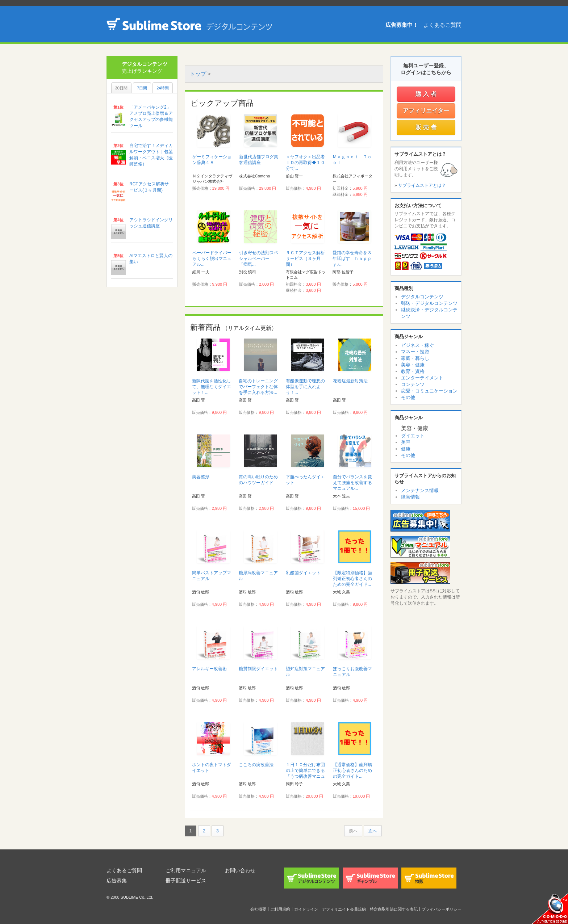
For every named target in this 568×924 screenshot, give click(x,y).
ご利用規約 (280, 909)
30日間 (121, 88)
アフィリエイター (426, 111)
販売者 (427, 127)
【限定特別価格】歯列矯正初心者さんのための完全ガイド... (352, 579)
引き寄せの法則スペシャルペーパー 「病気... (259, 259)
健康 (406, 449)
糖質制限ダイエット (258, 669)
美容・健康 (413, 365)
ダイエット (413, 436)
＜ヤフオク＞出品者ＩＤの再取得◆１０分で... (305, 163)
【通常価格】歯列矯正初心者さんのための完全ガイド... (352, 770)
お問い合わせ (240, 870)
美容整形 (201, 477)
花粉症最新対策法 (350, 381)
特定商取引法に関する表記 (394, 909)
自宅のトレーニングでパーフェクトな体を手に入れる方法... (258, 387)
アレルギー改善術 (209, 669)
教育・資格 (413, 371)
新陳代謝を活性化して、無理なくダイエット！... (212, 387)
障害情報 (410, 497)
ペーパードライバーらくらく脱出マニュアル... (212, 259)
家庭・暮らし (415, 358)
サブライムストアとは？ (422, 185)
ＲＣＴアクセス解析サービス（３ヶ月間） (305, 259)
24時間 (163, 88)
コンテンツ (413, 384)
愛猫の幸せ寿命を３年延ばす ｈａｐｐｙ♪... (352, 259)
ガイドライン (306, 909)
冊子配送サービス (186, 881)
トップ (198, 74)
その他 (408, 397)
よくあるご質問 (442, 25)
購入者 (427, 94)
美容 (406, 442)
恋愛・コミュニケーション (429, 391)
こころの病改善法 (256, 765)
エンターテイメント (422, 378)
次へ (373, 831)
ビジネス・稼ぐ (417, 345)
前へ (353, 831)
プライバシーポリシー (442, 909)
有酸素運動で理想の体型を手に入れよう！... (305, 387)
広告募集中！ (402, 25)
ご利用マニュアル (186, 870)
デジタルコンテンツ (422, 297)
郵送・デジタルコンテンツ (429, 303)
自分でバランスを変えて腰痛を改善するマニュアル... (352, 483)
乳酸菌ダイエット (303, 573)
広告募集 (117, 881)
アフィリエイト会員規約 (344, 909)
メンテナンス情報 (420, 490)
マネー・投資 (415, 352)
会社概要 (258, 909)
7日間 (142, 88)
